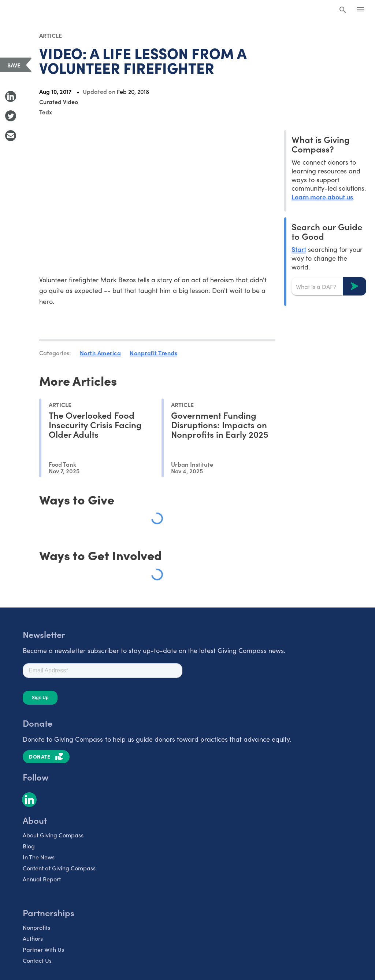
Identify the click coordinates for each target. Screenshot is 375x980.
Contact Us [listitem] (37, 960)
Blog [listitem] (29, 846)
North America (101, 353)
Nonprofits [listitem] (36, 927)
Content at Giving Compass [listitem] (59, 868)
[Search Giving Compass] (343, 10)
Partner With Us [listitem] (43, 949)
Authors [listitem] (33, 938)
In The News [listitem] (39, 857)
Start (299, 249)
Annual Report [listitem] (42, 879)
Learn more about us (322, 197)
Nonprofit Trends (153, 353)
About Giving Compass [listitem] (53, 835)
